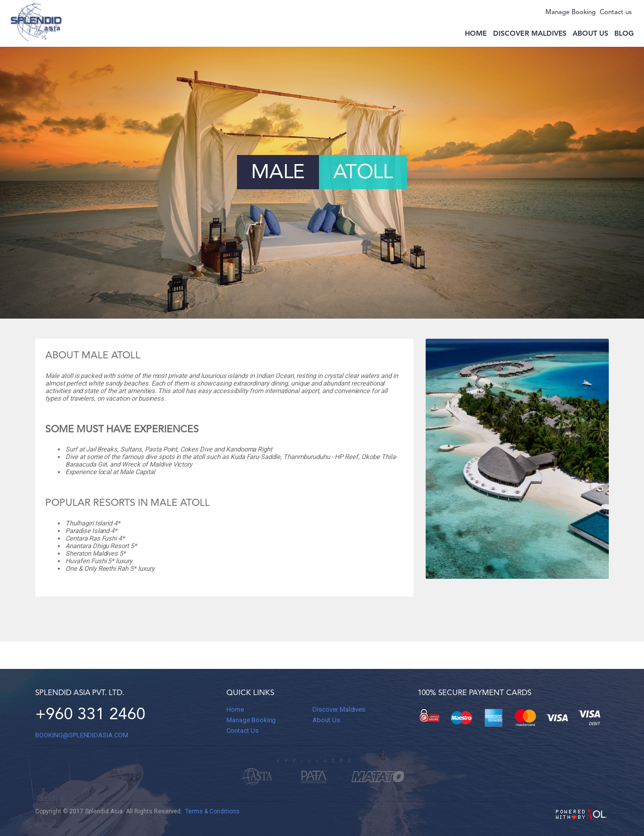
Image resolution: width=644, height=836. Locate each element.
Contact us (616, 12)
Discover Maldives (530, 34)
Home (476, 34)
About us (590, 34)
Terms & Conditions (212, 811)
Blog (624, 34)
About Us (326, 720)
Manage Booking (571, 12)
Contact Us (243, 731)
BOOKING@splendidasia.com (82, 735)
